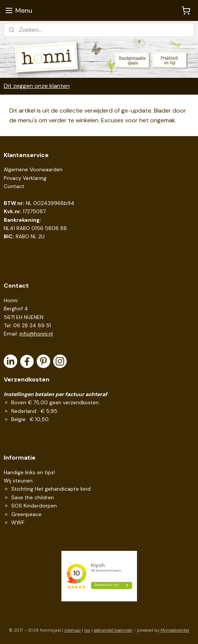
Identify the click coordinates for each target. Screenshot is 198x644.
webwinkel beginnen (113, 630)
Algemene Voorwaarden (33, 169)
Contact (14, 186)
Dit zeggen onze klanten (37, 86)
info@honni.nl (36, 334)
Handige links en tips (29, 472)
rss (87, 630)
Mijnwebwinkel (175, 630)
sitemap (73, 630)
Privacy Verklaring (25, 178)
